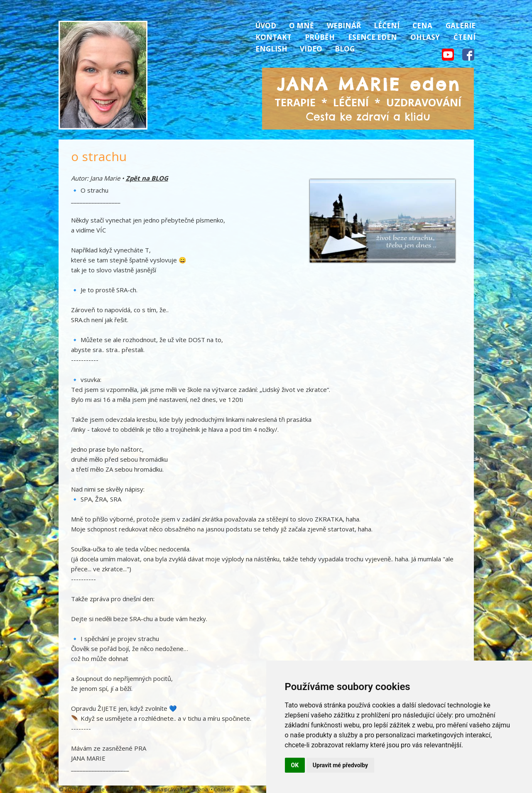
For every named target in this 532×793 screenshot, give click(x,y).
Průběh (320, 37)
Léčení (387, 26)
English (271, 49)
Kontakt (273, 37)
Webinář (344, 26)
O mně (302, 26)
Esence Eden (373, 37)
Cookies (224, 789)
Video (311, 49)
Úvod (266, 26)
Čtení (465, 37)
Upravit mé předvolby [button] (340, 765)
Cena (422, 26)
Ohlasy (425, 37)
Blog (345, 49)
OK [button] (295, 765)
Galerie (461, 26)
